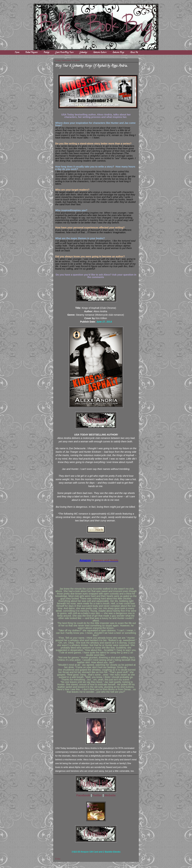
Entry (58, 859)
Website (110, 795)
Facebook (84, 795)
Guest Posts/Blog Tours (64, 53)
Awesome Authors (100, 53)
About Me (134, 53)
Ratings (46, 53)
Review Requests (31, 53)
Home (17, 53)
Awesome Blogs (118, 53)
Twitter (97, 795)
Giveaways (83, 53)
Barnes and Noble (106, 560)
